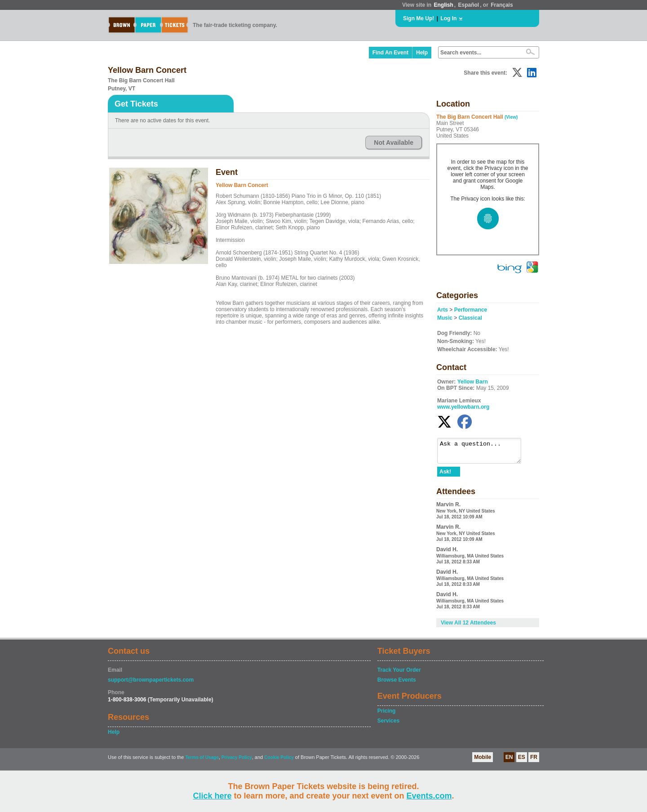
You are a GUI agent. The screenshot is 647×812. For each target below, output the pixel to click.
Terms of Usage (202, 761)
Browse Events (397, 684)
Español (469, 5)
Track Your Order (399, 674)
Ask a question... (484, 453)
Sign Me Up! (419, 18)
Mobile (483, 761)
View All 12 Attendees (468, 627)
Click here (212, 796)
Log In (448, 18)
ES (522, 761)
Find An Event (390, 53)
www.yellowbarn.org (463, 407)
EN (509, 761)
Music (445, 318)
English (443, 5)
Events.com (429, 796)
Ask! (445, 476)
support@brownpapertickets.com (151, 684)
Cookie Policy (279, 761)
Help (422, 53)
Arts (443, 310)
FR (534, 761)
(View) (511, 117)
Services (388, 725)
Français (502, 5)
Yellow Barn (473, 382)
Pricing (387, 715)
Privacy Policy (237, 761)
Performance (471, 310)
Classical (470, 318)
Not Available (394, 143)
